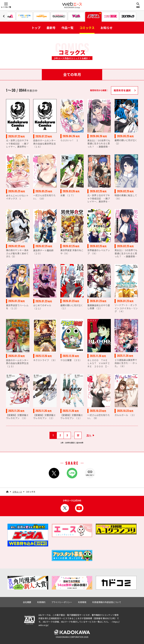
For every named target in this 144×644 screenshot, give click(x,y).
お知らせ (106, 28)
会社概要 (27, 602)
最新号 (51, 28)
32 (78, 435)
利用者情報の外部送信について (107, 602)
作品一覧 (67, 28)
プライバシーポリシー (62, 602)
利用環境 (82, 602)
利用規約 (41, 602)
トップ (36, 28)
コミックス (87, 28)
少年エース (17, 492)
